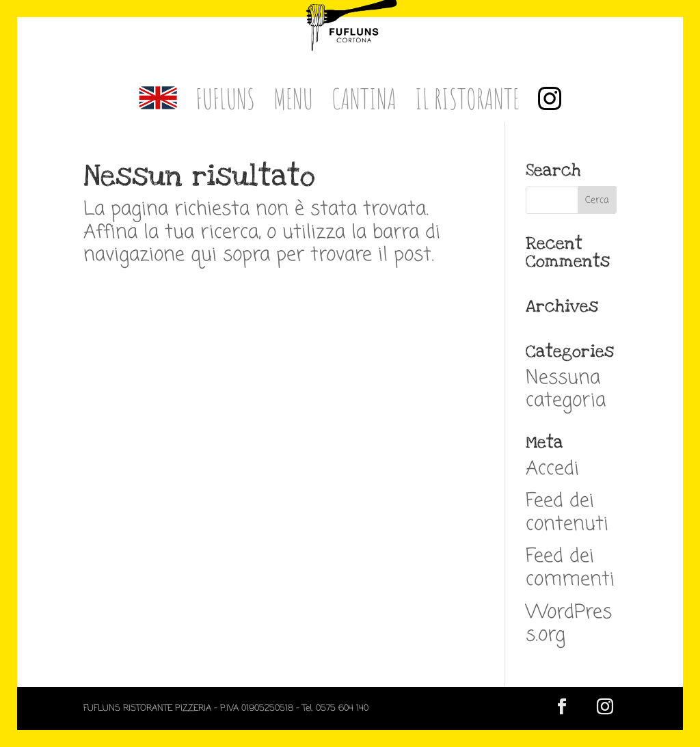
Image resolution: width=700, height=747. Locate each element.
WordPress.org (569, 624)
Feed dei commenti (570, 568)
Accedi (552, 469)
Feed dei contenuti (567, 513)
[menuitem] (158, 104)
